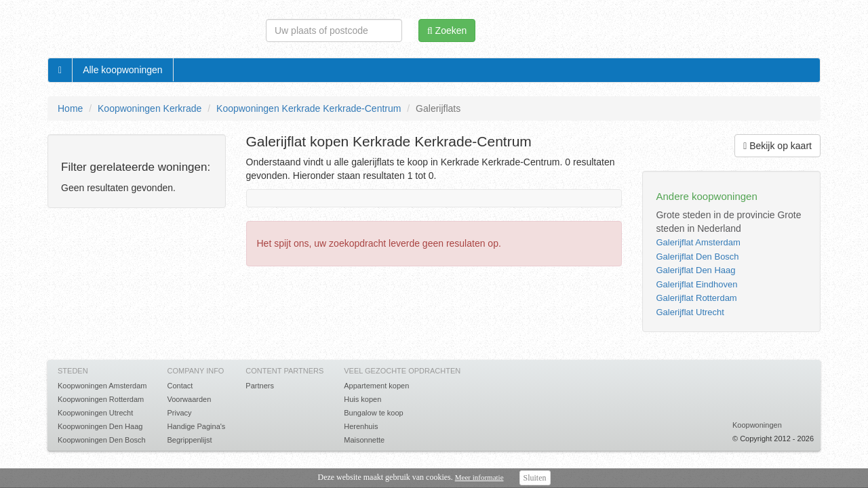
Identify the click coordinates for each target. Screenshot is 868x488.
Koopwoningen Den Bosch (102, 440)
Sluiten (535, 478)
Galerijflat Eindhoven (696, 284)
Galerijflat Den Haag (695, 270)
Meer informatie (479, 477)
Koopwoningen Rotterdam (101, 399)
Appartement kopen (376, 386)
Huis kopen (362, 399)
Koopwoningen (757, 425)
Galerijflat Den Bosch (697, 257)
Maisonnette (364, 440)
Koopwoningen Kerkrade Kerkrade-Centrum (309, 108)
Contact (180, 386)
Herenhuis (361, 426)
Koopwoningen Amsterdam (102, 386)
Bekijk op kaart (777, 146)
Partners (260, 386)
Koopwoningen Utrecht (95, 413)
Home (70, 108)
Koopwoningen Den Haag (100, 426)
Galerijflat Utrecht (690, 312)
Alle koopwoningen (123, 70)
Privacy (179, 413)
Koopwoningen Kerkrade (150, 108)
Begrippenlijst (189, 440)
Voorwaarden (189, 399)
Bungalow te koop (373, 413)
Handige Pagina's (196, 426)
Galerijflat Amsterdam (698, 242)
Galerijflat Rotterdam (696, 298)
